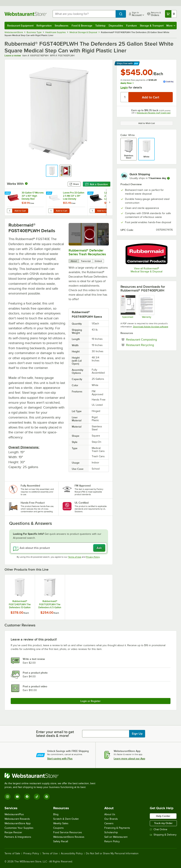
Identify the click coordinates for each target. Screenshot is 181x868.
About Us (110, 814)
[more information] (168, 178)
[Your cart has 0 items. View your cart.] (171, 14)
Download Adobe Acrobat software (151, 327)
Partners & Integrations (18, 837)
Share (74, 184)
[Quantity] (125, 97)
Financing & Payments (117, 828)
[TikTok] (37, 797)
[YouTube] (17, 797)
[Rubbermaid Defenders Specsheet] (128, 307)
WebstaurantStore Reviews (69, 837)
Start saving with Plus (60, 758)
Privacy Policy (93, 557)
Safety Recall (61, 841)
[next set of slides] (110, 202)
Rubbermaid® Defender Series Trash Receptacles (87, 252)
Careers (109, 823)
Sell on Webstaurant (116, 837)
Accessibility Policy (72, 854)
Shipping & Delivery (163, 835)
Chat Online (159, 829)
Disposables (116, 26)
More (171, 26)
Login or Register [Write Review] (90, 701)
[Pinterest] (47, 797)
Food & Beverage (82, 26)
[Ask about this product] (59, 548)
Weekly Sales (61, 823)
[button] (52, 171)
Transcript (86, 261)
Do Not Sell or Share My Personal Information (112, 854)
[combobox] (84, 14)
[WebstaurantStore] (51, 776)
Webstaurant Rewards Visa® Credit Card (154, 113)
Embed (98, 261)
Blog (56, 814)
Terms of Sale (12, 854)
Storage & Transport (152, 26)
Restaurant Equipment (20, 26)
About (74, 261)
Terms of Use (75, 557)
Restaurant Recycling (149, 345)
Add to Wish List (147, 123)
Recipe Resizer (13, 832)
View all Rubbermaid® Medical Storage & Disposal (147, 270)
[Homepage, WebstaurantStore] (26, 14)
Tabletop (100, 26)
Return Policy (112, 841)
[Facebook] (27, 797)
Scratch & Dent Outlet (66, 819)
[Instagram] (8, 797)
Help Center (163, 816)
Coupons (58, 828)
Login (124, 88)
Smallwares (62, 26)
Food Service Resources (68, 832)
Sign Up (137, 734)
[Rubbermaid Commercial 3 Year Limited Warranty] (147, 307)
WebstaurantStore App (18, 823)
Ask (99, 548)
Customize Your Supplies (19, 828)
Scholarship (111, 832)
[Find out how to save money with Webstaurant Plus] (8, 193)
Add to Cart (20, 211)
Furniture (131, 26)
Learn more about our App (129, 758)
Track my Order (163, 823)
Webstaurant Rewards (17, 819)
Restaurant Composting (149, 339)
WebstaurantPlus (14, 814)
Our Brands (111, 819)
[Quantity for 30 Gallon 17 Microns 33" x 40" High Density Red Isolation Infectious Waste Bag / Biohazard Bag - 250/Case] (10, 211)
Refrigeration (44, 26)
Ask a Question (97, 184)
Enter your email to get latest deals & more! (55, 734)
